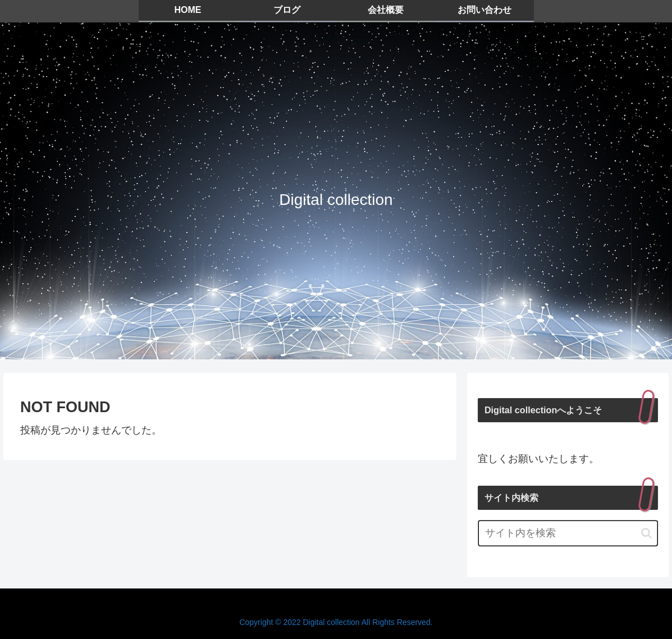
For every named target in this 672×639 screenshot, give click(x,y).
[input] (568, 533)
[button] (646, 533)
